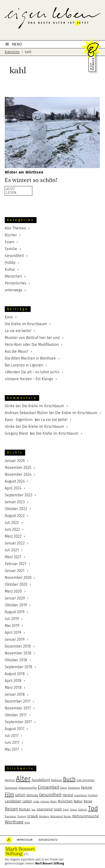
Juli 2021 (12, 550)
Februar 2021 (16, 564)
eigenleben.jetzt (52, 21)
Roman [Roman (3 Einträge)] (25, 809)
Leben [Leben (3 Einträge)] (27, 801)
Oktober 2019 (16, 605)
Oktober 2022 (16, 509)
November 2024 (18, 474)
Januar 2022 (15, 543)
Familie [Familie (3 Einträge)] (87, 787)
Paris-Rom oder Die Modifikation (32, 345)
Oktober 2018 (16, 660)
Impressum (25, 840)
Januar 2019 (15, 639)
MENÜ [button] (17, 44)
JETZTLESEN (11, 191)
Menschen (13, 276)
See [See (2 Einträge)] (33, 810)
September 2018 (19, 667)
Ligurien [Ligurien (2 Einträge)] (45, 802)
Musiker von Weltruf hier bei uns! (32, 338)
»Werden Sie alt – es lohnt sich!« (32, 372)
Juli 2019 (12, 619)
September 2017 (18, 722)
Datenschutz (48, 840)
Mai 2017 (12, 749)
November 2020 (18, 578)
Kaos (9, 317)
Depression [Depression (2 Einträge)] (11, 788)
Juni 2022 (12, 529)
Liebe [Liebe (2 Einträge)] (36, 802)
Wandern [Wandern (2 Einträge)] (44, 816)
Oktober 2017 (16, 715)
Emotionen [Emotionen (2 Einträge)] (74, 788)
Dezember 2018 (18, 646)
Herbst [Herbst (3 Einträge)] (68, 795)
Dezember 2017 (18, 701)
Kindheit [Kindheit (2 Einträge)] (93, 795)
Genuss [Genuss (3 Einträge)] (32, 795)
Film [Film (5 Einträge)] (9, 795)
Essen (10, 242)
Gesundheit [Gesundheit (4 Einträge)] (50, 795)
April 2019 (13, 633)
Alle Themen (15, 228)
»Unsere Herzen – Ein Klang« (29, 379)
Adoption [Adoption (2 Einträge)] (10, 780)
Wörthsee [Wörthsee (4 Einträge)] (14, 822)
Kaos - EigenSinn (19, 420)
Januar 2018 (15, 694)
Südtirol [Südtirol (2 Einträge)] (82, 810)
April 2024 (13, 488)
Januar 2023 (15, 502)
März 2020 (13, 591)
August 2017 (14, 729)
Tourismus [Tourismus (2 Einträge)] (10, 816)
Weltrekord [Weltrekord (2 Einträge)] (56, 816)
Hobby (10, 263)
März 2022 (13, 536)
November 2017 (18, 708)
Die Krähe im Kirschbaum (26, 324)
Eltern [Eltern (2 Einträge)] (64, 788)
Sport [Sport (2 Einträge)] (66, 810)
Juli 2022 (12, 523)
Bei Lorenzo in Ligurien (24, 365)
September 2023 (19, 495)
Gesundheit (14, 256)
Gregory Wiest (16, 433)
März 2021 (13, 557)
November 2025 (18, 468)
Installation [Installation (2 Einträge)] (81, 795)
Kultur (10, 269)
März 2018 (13, 688)
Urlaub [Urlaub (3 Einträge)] (33, 816)
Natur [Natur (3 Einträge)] (78, 801)
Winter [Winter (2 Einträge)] (67, 816)
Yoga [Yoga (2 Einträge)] (27, 823)
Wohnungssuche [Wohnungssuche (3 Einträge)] (86, 816)
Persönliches (16, 283)
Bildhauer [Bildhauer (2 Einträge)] (57, 780)
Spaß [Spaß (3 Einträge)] (58, 809)
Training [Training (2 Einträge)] (22, 816)
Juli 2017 (12, 736)
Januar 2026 (15, 461)
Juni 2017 (12, 742)
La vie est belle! (18, 331)
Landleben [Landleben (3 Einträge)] (13, 801)
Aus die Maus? (17, 351)
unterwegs (13, 290)
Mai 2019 (12, 626)
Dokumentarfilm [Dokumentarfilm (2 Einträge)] (28, 788)
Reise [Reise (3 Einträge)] (88, 801)
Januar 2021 (15, 571)
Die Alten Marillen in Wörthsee (30, 358)
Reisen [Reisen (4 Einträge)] (11, 809)
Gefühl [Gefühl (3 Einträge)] (20, 795)
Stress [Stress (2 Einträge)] (73, 810)
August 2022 (15, 516)
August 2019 (15, 612)
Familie (11, 249)
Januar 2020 (15, 598)
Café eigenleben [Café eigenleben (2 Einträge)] (86, 780)
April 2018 (13, 681)
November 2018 (18, 653)
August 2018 (15, 674)
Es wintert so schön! (31, 180)
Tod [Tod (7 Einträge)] (93, 808)
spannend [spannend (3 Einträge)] (45, 809)
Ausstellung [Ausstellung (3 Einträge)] (41, 780)
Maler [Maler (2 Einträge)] (54, 802)
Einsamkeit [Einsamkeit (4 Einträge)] (49, 787)
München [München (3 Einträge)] (65, 801)
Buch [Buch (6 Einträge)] (69, 779)
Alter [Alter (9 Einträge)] (23, 779)
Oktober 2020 (16, 584)
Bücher (11, 235)
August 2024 (15, 481)
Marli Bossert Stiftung (50, 863)
